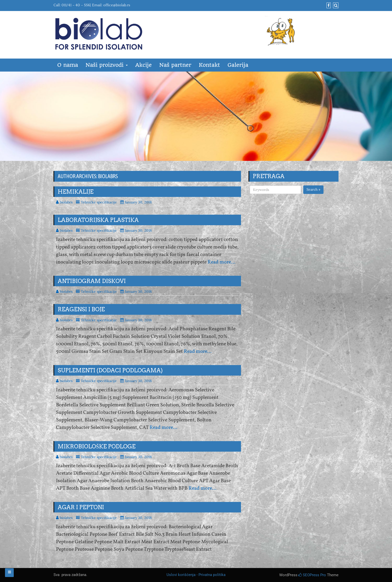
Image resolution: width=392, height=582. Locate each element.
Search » (313, 189)
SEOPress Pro (312, 575)
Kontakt (209, 65)
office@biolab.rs (117, 5)
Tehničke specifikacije (99, 202)
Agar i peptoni (81, 507)
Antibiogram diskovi (92, 281)
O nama (68, 65)
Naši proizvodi (107, 65)
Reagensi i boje (81, 309)
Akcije (143, 65)
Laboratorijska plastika (98, 220)
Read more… (221, 262)
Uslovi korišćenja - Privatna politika (196, 575)
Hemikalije (76, 192)
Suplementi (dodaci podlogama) (110, 370)
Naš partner (175, 65)
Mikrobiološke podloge (97, 446)
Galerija (238, 65)
